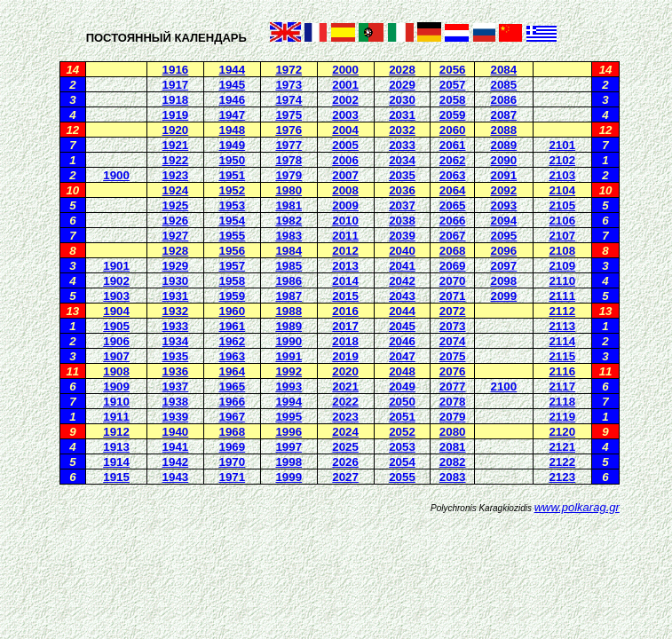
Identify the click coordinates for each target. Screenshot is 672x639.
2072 (453, 311)
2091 (504, 175)
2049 (402, 387)
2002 (345, 100)
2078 (453, 402)
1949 (233, 145)
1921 (176, 145)
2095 (504, 236)
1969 (233, 447)
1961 (233, 326)
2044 (402, 311)
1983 (289, 236)
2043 (402, 296)
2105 (562, 205)
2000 (345, 70)
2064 (453, 190)
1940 (176, 432)
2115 (562, 356)
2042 (402, 281)
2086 (504, 100)
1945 (233, 85)
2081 (453, 447)
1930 (176, 281)
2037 (402, 205)
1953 (233, 205)
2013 (345, 266)
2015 (345, 296)
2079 (453, 417)
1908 (116, 371)
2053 (402, 447)
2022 (345, 402)
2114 (562, 341)
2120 (562, 432)
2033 (402, 145)
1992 (289, 371)
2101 (562, 145)
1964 (233, 371)
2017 (345, 326)
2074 (453, 341)
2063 (453, 175)
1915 (116, 477)
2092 (504, 190)
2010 (345, 221)
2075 (453, 356)
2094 (504, 221)
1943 (176, 477)
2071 (453, 296)
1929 (176, 266)
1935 (176, 356)
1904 (116, 311)
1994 (289, 402)
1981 (289, 205)
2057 (453, 85)
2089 (504, 145)
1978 (289, 160)
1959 (233, 296)
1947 (233, 115)
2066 (453, 221)
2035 (402, 175)
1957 (233, 266)
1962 (233, 341)
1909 (116, 387)
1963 (233, 356)
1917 (176, 85)
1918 (176, 100)
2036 (402, 190)
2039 (402, 236)
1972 (289, 70)
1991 (289, 356)
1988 (289, 311)
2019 (345, 356)
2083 (453, 477)
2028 (402, 70)
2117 (562, 387)
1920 (176, 130)
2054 (402, 462)
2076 (453, 371)
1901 (116, 266)
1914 (116, 462)
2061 (453, 145)
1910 (116, 402)
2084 (504, 70)
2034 (402, 160)
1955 (233, 236)
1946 (233, 100)
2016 (345, 311)
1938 (176, 402)
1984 (289, 251)
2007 (345, 175)
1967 (233, 417)
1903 (116, 296)
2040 (402, 251)
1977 (289, 145)
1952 (233, 190)
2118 (562, 402)
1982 (289, 221)
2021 (345, 387)
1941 (176, 447)
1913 (116, 447)
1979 (289, 175)
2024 (345, 432)
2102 (562, 160)
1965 (233, 387)
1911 (116, 417)
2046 (402, 341)
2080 (453, 432)
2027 (345, 477)
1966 (233, 402)
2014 (345, 281)
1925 (176, 205)
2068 (453, 251)
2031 (402, 115)
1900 (116, 175)
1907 (116, 356)
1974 (289, 100)
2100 (504, 387)
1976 (289, 130)
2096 (504, 251)
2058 (453, 100)
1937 (176, 387)
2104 (562, 190)
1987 (289, 296)
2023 (345, 417)
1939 (176, 417)
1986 (289, 281)
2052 (402, 432)
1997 (289, 447)
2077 (453, 387)
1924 (176, 190)
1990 (289, 341)
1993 (289, 387)
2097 (504, 266)
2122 (562, 462)
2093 (504, 205)
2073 (453, 326)
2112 (562, 311)
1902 (116, 281)
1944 (233, 70)
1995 (289, 417)
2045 (402, 326)
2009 (345, 205)
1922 (176, 160)
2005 (345, 145)
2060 (453, 130)
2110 (562, 281)
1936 (176, 371)
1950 (233, 160)
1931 (176, 296)
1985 (289, 266)
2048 (402, 371)
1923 (176, 175)
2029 (402, 85)
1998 (289, 462)
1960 (233, 311)
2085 (504, 85)
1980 (289, 190)
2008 (345, 190)
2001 (345, 85)
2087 (504, 115)
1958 (233, 281)
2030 (402, 100)
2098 (504, 281)
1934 (176, 341)
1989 (289, 326)
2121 (562, 447)
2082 (453, 462)
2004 (345, 130)
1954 (233, 221)
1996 (289, 432)
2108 (562, 251)
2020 (345, 371)
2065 (453, 205)
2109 (562, 266)
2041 (402, 266)
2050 (402, 402)
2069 (453, 266)
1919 (176, 115)
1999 (289, 477)
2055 (402, 477)
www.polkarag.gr (577, 507)
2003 (345, 115)
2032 (402, 130)
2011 (345, 236)
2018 (345, 341)
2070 (453, 281)
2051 (402, 417)
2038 (402, 221)
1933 (176, 326)
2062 (453, 160)
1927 (176, 236)
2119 (562, 417)
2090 (504, 160)
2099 (504, 296)
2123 (562, 477)
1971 (233, 477)
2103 (562, 175)
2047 (402, 356)
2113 (562, 326)
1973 (289, 85)
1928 (176, 251)
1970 (233, 462)
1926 (176, 221)
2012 (345, 251)
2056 (453, 70)
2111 (562, 296)
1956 (233, 251)
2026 (345, 462)
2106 (562, 221)
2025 (345, 447)
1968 (233, 432)
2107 (562, 236)
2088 (504, 130)
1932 (176, 311)
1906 (116, 341)
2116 (562, 371)
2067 (453, 236)
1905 (116, 326)
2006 (345, 160)
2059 (453, 115)
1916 (176, 70)
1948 (233, 130)
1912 (116, 432)
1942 (176, 462)
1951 (233, 175)
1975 (289, 115)
